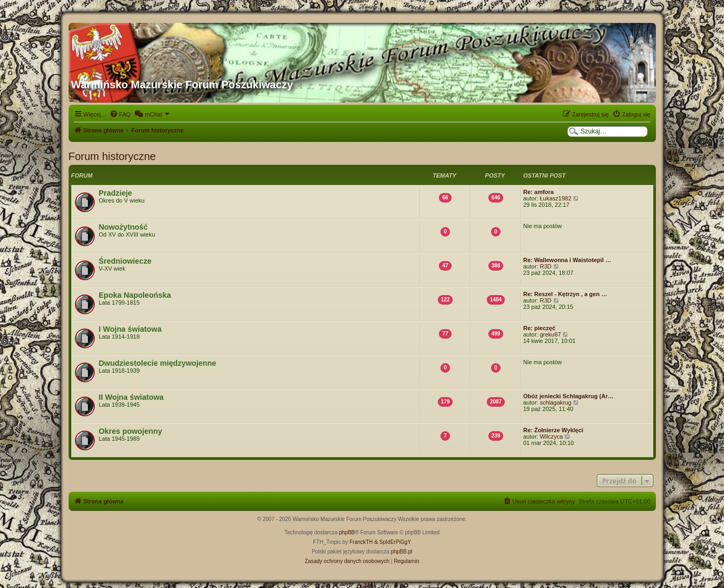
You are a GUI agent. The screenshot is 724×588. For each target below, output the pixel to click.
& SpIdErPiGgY (393, 542)
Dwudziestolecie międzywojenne (158, 363)
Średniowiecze (125, 261)
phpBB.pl (401, 552)
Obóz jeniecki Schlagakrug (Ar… (569, 396)
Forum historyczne (113, 156)
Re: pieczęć (540, 328)
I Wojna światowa (130, 329)
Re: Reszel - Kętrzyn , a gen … (565, 294)
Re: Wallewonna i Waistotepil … (567, 260)
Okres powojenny (131, 431)
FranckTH (361, 542)
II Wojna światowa (131, 397)
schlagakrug (556, 402)
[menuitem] (120, 114)
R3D (546, 266)
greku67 (551, 334)
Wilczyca (551, 436)
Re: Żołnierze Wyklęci (554, 430)
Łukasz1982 (556, 198)
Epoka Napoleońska (135, 295)
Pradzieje (116, 193)
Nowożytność (123, 227)
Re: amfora (539, 192)
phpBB (347, 532)
